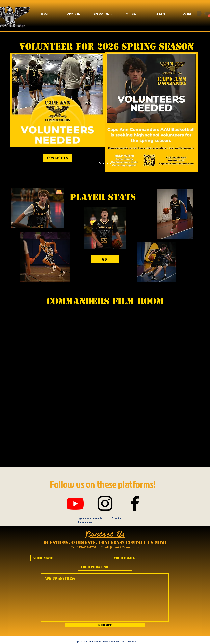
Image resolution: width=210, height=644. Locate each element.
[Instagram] (105, 503)
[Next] (198, 103)
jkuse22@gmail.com (125, 547)
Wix (134, 642)
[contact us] (58, 158)
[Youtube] (75, 503)
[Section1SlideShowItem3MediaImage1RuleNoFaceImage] (104, 163)
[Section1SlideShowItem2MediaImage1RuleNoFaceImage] (107, 163)
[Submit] (105, 625)
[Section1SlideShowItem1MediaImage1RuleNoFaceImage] (111, 163)
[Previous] (12, 103)
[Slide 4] (100, 163)
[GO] (105, 259)
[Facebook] (135, 503)
